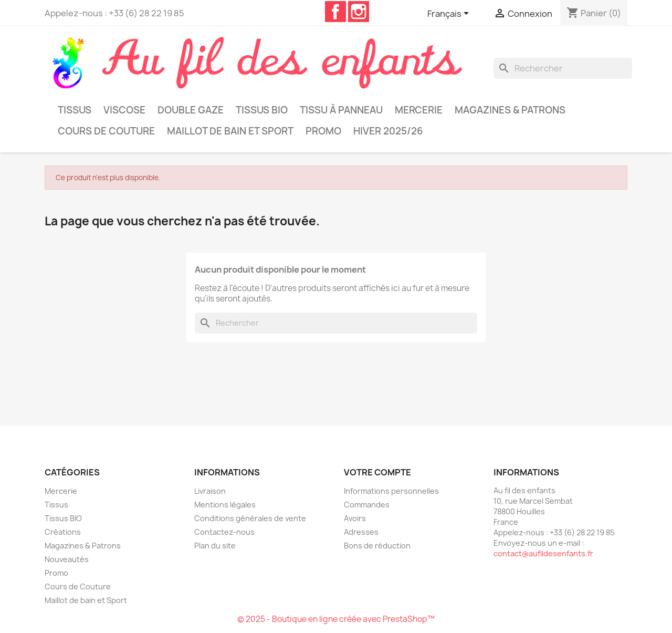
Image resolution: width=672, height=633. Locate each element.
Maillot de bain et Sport (230, 131)
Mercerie (419, 110)
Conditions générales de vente (250, 518)
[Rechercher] (563, 68)
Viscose (124, 110)
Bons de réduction (377, 546)
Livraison (210, 491)
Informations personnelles (391, 491)
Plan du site (215, 546)
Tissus (75, 110)
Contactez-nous (224, 532)
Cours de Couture (106, 131)
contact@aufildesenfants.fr (543, 553)
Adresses (361, 532)
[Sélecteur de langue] (450, 14)
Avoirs (355, 518)
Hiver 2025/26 (388, 131)
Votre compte (377, 472)
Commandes (367, 505)
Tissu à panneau (341, 110)
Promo (323, 131)
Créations (63, 532)
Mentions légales (225, 505)
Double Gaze (191, 110)
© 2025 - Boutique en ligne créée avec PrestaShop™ (336, 619)
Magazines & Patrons (510, 110)
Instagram (359, 12)
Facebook (335, 12)
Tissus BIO (262, 110)
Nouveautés (67, 559)
